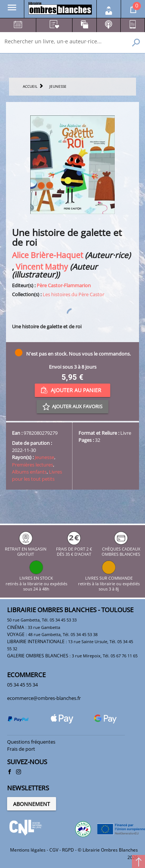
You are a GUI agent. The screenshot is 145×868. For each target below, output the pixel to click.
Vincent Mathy (42, 266)
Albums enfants (29, 472)
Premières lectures (33, 465)
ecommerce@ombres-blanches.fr (44, 698)
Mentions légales (28, 850)
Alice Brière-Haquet (47, 255)
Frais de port (21, 749)
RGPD (68, 850)
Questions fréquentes (31, 742)
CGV (54, 850)
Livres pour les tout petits (37, 475)
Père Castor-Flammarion (64, 285)
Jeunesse (44, 457)
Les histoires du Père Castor (73, 294)
